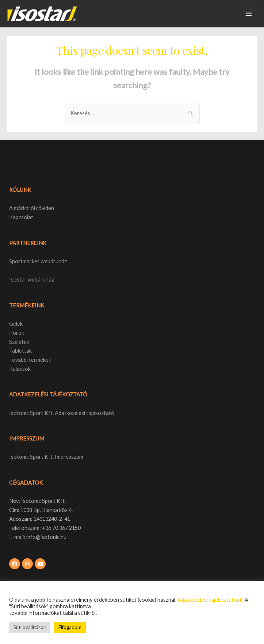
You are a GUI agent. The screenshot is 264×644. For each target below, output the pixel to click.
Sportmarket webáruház (38, 261)
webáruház (40, 280)
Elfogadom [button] (70, 627)
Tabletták (20, 351)
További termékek (30, 360)
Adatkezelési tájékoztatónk (210, 600)
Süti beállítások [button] (30, 627)
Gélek (16, 324)
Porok (17, 333)
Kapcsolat (21, 217)
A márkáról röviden (32, 208)
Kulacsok (20, 369)
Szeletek (19, 342)
